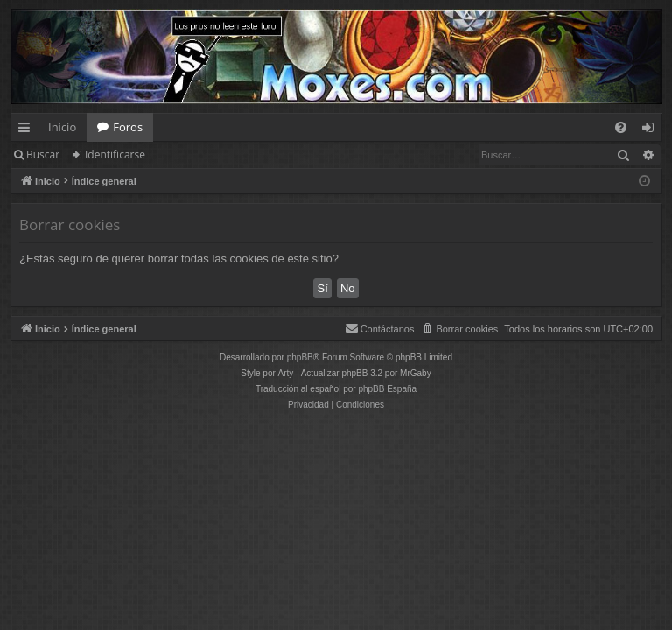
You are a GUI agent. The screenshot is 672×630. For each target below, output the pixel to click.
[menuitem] (621, 127)
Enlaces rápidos (28, 130)
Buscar (43, 154)
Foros (128, 127)
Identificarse (115, 154)
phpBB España (387, 389)
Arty (286, 373)
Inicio (62, 127)
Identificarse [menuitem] (652, 130)
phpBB (300, 357)
